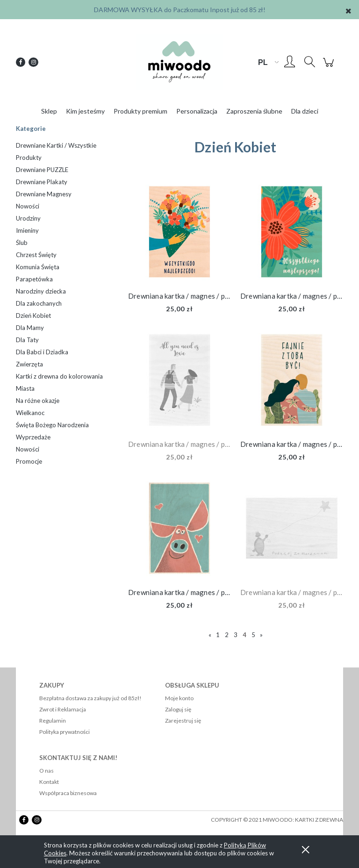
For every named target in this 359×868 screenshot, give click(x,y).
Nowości (28, 206)
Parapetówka (34, 279)
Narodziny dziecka (41, 291)
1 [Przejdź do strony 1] (218, 635)
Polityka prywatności (65, 732)
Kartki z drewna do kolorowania (59, 376)
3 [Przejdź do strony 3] (236, 635)
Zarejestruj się (183, 721)
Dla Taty (27, 340)
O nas (47, 771)
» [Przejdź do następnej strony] (261, 635)
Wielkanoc (30, 413)
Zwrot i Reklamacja (63, 709)
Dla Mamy (30, 328)
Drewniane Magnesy (44, 194)
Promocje (29, 461)
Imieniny (27, 230)
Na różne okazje (38, 401)
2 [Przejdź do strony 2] (227, 635)
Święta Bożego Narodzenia (52, 425)
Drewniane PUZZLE (42, 170)
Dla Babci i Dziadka (42, 352)
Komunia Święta (38, 267)
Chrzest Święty (36, 255)
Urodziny (28, 218)
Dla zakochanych (39, 303)
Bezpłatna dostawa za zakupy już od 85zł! (90, 698)
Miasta (25, 388)
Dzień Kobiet (33, 316)
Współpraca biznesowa (68, 793)
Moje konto (179, 698)
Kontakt (49, 782)
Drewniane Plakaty (42, 182)
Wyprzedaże (33, 437)
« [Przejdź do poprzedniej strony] (210, 635)
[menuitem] (49, 111)
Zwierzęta (29, 364)
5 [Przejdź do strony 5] (253, 635)
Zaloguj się (178, 709)
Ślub (22, 243)
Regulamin (53, 721)
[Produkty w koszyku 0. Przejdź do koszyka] (330, 67)
